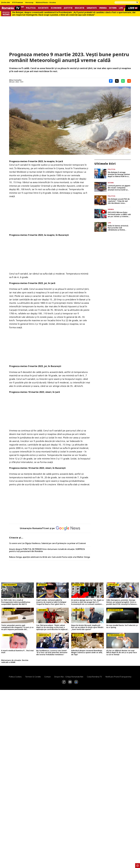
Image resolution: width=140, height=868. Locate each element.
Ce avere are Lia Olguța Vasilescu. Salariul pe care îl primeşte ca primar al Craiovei (47, 543)
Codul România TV (94, 677)
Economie (56, 8)
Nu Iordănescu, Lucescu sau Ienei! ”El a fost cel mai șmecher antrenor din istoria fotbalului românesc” (52, 653)
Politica (31, 8)
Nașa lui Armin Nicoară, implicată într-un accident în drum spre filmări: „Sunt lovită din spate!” (87, 627)
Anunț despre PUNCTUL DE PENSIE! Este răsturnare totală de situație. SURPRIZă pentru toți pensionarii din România (47, 550)
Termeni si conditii (33, 677)
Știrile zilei (6, 3)
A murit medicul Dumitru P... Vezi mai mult (17, 652)
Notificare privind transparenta (118, 677)
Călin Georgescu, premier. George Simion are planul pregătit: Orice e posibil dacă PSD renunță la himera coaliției (121, 602)
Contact (47, 677)
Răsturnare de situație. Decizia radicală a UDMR (15, 661)
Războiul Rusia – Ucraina (46, 3)
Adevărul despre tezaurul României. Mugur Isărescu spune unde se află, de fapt (87, 653)
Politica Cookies (15, 677)
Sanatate (92, 8)
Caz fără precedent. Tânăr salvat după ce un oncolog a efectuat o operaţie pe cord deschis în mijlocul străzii (52, 627)
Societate (43, 8)
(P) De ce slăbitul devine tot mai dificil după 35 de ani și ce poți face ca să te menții (122, 653)
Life (121, 8)
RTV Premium (18, 3)
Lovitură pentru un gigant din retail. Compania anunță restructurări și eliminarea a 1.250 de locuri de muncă (119, 188)
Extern (113, 8)
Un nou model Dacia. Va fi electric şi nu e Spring (122, 626)
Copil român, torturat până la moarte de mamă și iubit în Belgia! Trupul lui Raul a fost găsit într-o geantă (51, 602)
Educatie (80, 8)
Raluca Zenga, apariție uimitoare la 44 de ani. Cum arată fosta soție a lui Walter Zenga (50, 557)
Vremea (103, 8)
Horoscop (29, 3)
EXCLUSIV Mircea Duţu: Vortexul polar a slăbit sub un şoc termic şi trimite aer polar (119, 214)
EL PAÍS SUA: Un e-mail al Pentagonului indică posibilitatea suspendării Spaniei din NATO (16, 602)
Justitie (68, 8)
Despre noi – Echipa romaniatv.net (69, 677)
